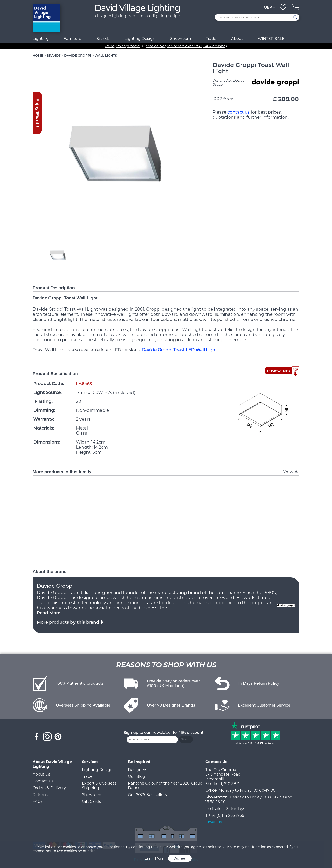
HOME (38, 55)
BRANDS (54, 55)
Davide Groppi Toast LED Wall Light (179, 350)
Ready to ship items (122, 46)
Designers (138, 770)
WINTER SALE (271, 39)
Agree (180, 858)
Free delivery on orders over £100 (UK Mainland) (186, 46)
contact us (239, 112)
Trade (87, 776)
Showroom (181, 39)
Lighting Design (97, 770)
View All (291, 472)
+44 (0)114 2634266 (226, 815)
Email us (214, 822)
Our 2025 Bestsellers (147, 795)
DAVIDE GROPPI (78, 55)
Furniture (72, 39)
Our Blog (136, 776)
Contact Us (43, 781)
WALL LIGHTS (106, 55)
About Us (41, 774)
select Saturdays (230, 809)
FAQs (38, 801)
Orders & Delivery (49, 788)
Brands (103, 39)
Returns (40, 795)
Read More (49, 613)
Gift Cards (91, 801)
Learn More (154, 858)
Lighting (41, 39)
